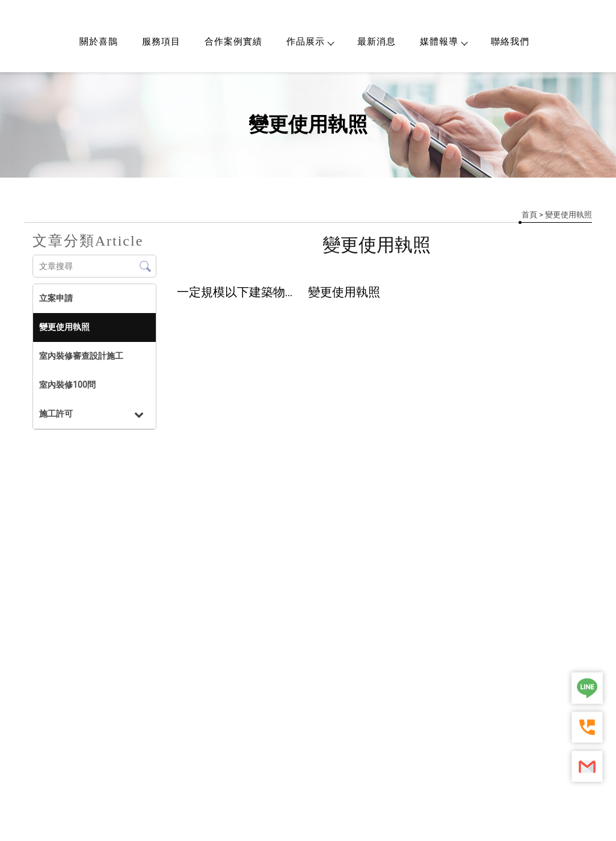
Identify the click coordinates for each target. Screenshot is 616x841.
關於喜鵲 (99, 42)
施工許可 (56, 414)
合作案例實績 (233, 42)
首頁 (529, 215)
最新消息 (377, 42)
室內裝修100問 (67, 385)
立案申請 (56, 298)
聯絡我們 (510, 42)
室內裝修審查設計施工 (81, 356)
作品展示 (310, 42)
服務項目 (161, 42)
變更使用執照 (64, 327)
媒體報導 (443, 42)
